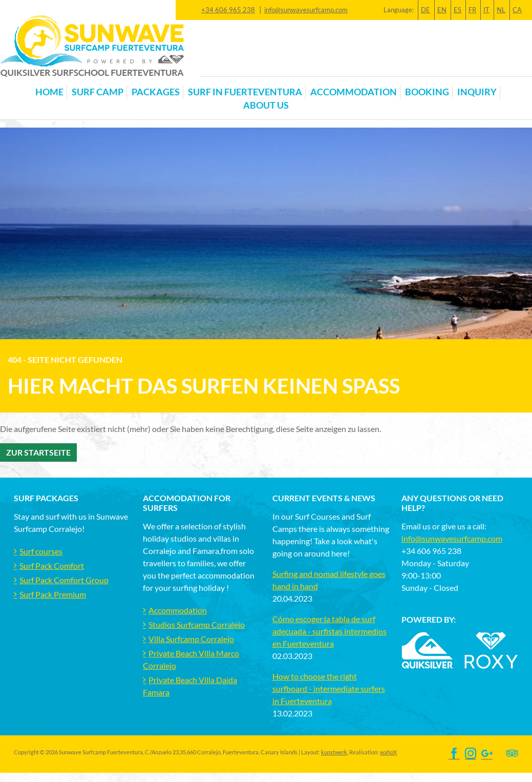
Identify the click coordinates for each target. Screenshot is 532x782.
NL (501, 10)
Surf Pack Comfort (52, 565)
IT (486, 10)
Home (49, 92)
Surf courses (41, 551)
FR (472, 10)
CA (517, 10)
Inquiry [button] (477, 92)
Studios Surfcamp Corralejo (197, 624)
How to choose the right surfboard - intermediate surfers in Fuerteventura (329, 688)
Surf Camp (98, 92)
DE (425, 10)
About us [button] (266, 105)
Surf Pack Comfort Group (64, 580)
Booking (427, 92)
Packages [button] (156, 92)
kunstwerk (334, 752)
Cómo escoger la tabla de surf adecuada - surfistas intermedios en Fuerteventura (329, 631)
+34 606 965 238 (228, 10)
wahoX (388, 752)
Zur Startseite (38, 452)
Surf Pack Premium (53, 594)
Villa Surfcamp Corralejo (191, 639)
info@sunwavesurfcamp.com (306, 10)
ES (457, 10)
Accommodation (178, 610)
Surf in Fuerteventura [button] (245, 92)
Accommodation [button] (354, 92)
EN (442, 10)
